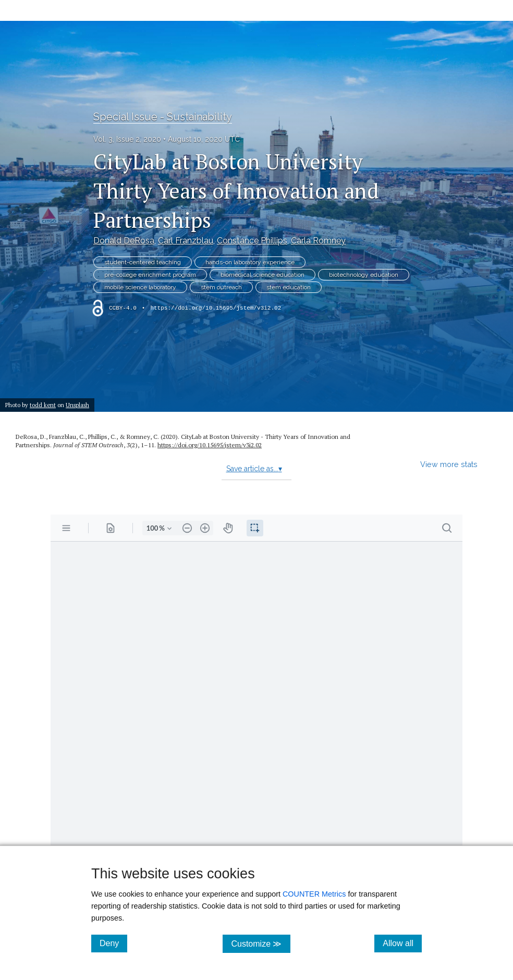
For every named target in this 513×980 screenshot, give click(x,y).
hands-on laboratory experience (250, 262)
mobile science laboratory (140, 287)
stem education (289, 287)
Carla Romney (318, 241)
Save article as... (254, 469)
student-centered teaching (143, 262)
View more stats (449, 464)
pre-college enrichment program (150, 275)
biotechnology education (364, 275)
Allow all (402, 943)
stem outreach (221, 287)
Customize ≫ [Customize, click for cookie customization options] (260, 943)
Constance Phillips (252, 241)
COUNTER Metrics (314, 894)
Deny (113, 943)
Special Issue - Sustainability (163, 117)
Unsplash (77, 405)
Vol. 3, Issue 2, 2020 (127, 139)
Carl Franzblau (186, 241)
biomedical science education (262, 275)
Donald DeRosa (124, 241)
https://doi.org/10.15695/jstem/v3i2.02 (216, 308)
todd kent (43, 405)
